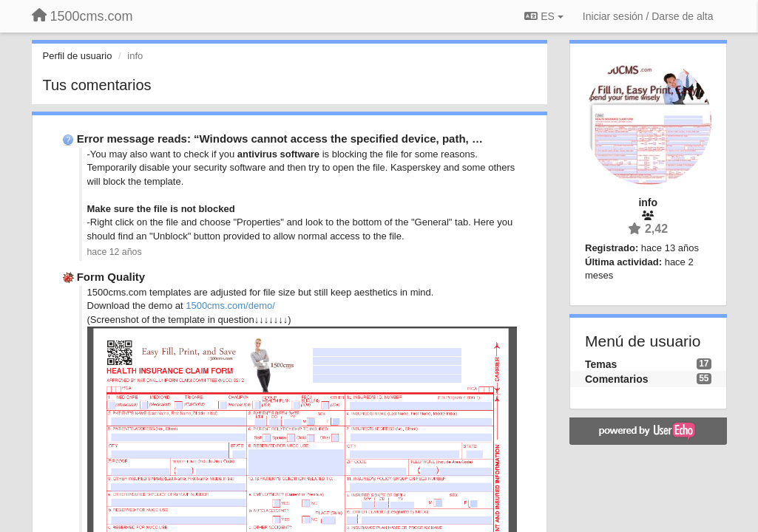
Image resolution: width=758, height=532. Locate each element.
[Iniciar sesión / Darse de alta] (648, 16)
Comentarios (617, 379)
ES (544, 16)
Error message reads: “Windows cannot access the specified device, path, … (280, 139)
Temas (601, 364)
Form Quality (111, 277)
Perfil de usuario (78, 56)
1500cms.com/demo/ (230, 306)
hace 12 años (115, 252)
